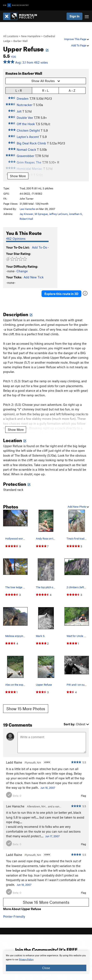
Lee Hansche (27, 209)
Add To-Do (40, 247)
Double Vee (25, 118)
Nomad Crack (26, 149)
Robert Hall (26, 219)
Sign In (74, 16)
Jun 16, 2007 (48, 788)
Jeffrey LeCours (58, 214)
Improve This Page (76, 39)
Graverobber (25, 156)
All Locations (11, 36)
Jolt (19, 111)
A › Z (72, 90)
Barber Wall (20, 41)
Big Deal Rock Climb (31, 143)
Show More (18, 176)
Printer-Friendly (14, 916)
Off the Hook (26, 124)
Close (46, 968)
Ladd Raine (14, 762)
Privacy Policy (26, 960)
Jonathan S (75, 214)
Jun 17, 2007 (52, 836)
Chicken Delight (28, 130)
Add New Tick (34, 277)
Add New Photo (78, 507)
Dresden (23, 98)
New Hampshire (31, 36)
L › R (19, 90)
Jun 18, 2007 (24, 885)
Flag (83, 796)
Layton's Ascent (28, 137)
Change (22, 271)
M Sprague (41, 214)
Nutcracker (25, 105)
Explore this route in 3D (61, 294)
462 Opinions (16, 238)
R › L (45, 90)
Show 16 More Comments (46, 902)
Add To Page (80, 45)
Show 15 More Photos (26, 709)
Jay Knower (26, 214)
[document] (46, 962)
